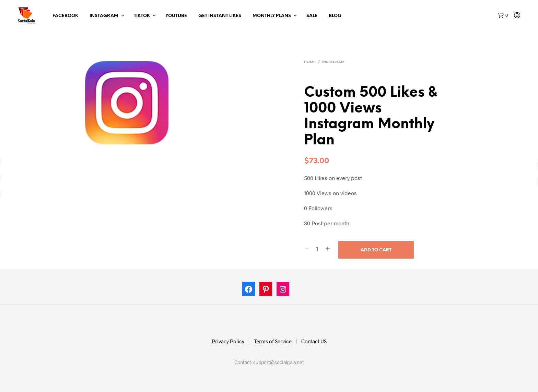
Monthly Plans (272, 16)
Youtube (176, 16)
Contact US (314, 341)
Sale (312, 16)
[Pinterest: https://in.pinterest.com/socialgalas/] (266, 290)
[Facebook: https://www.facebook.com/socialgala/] (249, 290)
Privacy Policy (228, 341)
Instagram (104, 16)
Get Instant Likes (220, 16)
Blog (335, 16)
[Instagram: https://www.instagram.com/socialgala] (283, 290)
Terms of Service (273, 341)
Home (310, 62)
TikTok (142, 16)
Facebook (65, 16)
